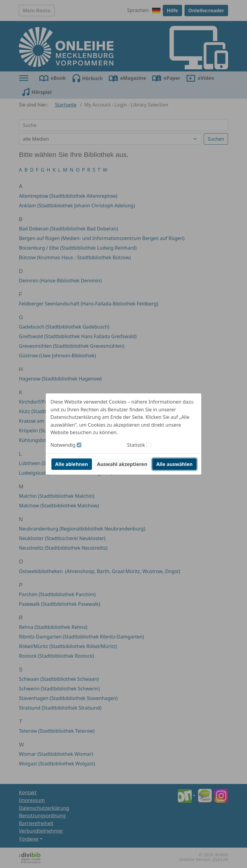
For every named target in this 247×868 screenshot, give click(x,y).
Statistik (136, 445)
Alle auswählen (174, 464)
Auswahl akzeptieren (122, 464)
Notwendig (63, 445)
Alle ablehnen (72, 464)
